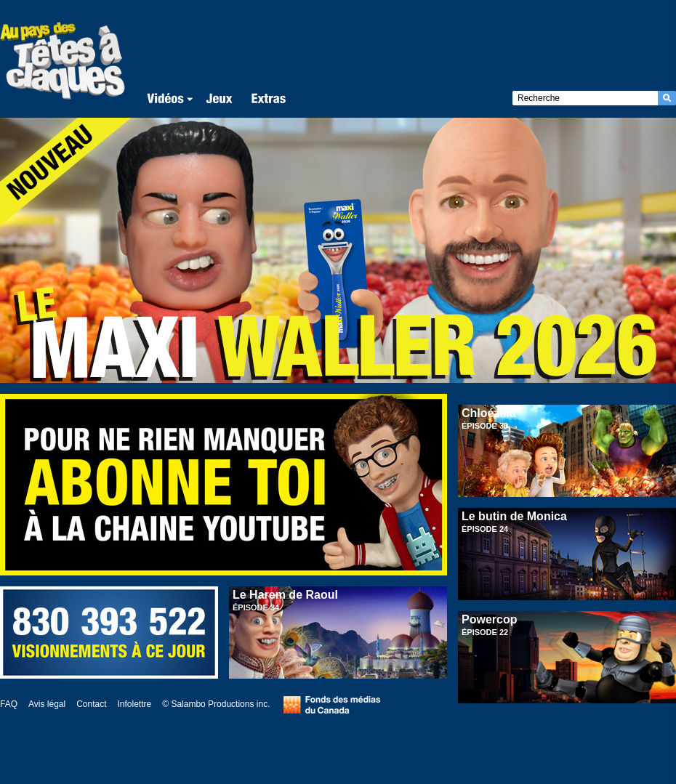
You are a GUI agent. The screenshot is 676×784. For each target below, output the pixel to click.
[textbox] (585, 98)
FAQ (9, 704)
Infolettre (135, 704)
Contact (91, 704)
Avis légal (47, 704)
